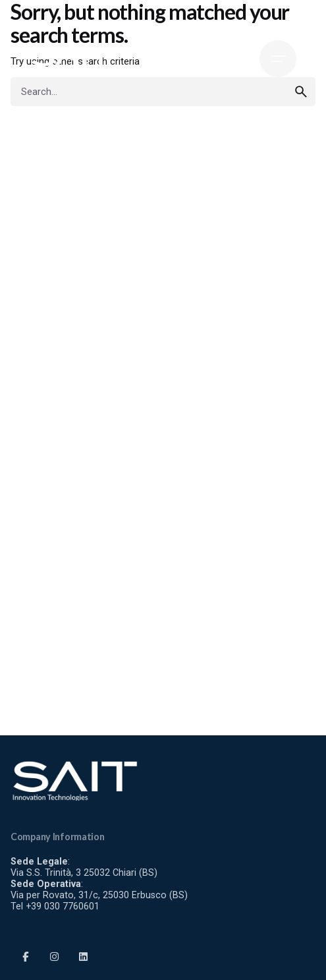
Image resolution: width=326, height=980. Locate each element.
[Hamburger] (278, 59)
